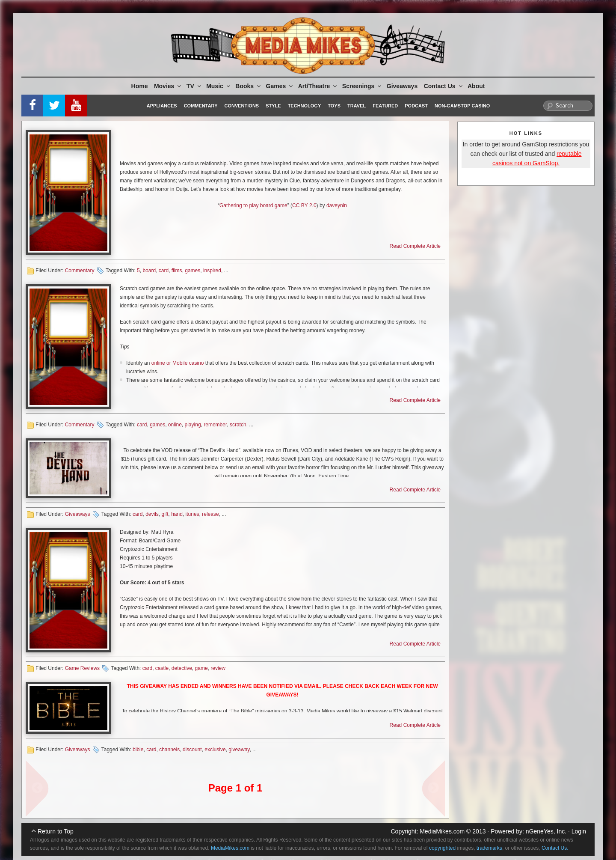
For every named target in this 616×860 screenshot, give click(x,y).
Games (280, 86)
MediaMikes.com (442, 831)
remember (215, 425)
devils (152, 514)
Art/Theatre (318, 86)
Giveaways (402, 86)
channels (169, 750)
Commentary (201, 106)
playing (193, 425)
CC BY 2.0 (304, 205)
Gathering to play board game (253, 205)
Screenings (362, 86)
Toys (334, 106)
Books (249, 86)
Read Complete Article (415, 246)
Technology (305, 106)
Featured (385, 106)
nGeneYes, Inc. (546, 831)
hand (177, 514)
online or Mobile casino (178, 363)
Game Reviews (82, 668)
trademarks (489, 848)
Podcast (416, 106)
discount (192, 750)
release (210, 514)
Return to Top (56, 831)
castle (162, 668)
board (149, 271)
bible (138, 750)
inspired (212, 271)
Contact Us (444, 86)
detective (182, 668)
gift (165, 514)
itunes (192, 514)
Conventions (241, 106)
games (192, 271)
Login (579, 831)
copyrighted (442, 848)
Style (273, 106)
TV (194, 86)
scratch (238, 425)
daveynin (337, 205)
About (476, 86)
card (164, 271)
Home (140, 86)
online (175, 425)
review (218, 668)
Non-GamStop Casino (462, 106)
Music (219, 86)
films (177, 271)
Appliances (162, 106)
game (201, 668)
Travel (357, 106)
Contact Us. (555, 848)
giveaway (239, 750)
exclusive (215, 750)
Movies (168, 86)
